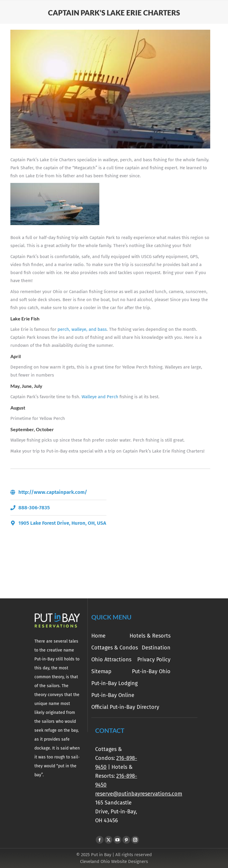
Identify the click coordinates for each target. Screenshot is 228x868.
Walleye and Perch (100, 397)
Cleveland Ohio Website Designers (114, 861)
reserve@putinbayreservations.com (139, 794)
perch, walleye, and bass (82, 329)
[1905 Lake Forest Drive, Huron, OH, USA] (162, 533)
